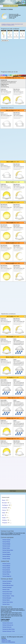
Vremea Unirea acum (8, 623)
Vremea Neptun (6, 596)
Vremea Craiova (6, 564)
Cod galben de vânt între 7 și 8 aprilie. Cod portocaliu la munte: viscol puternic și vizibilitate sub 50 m (12, 25)
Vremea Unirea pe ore (8, 625)
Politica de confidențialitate (8, 642)
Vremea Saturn (6, 600)
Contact (16, 6)
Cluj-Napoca (5, 505)
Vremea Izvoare (6, 546)
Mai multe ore (5, 40)
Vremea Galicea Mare (8, 550)
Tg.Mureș (4, 520)
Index (2, 6)
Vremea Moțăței (6, 544)
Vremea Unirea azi (7, 627)
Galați (3, 513)
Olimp (13, 596)
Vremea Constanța (7, 581)
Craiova (4, 510)
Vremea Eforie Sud (7, 594)
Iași (3, 515)
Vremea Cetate (6, 548)
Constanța (5, 508)
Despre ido (4, 639)
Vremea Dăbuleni (7, 572)
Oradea (4, 518)
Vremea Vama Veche (8, 602)
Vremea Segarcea (7, 576)
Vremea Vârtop (6, 556)
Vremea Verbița (6, 559)
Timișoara (4, 523)
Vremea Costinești (7, 587)
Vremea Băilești (6, 566)
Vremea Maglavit (7, 554)
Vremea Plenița (6, 542)
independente (8, 617)
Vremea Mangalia (7, 598)
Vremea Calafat (6, 568)
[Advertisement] (13, 56)
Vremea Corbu (6, 590)
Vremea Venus (6, 604)
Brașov (4, 500)
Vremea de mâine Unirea (8, 629)
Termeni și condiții (6, 641)
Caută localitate (6, 6)
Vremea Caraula (6, 540)
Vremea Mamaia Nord (8, 585)
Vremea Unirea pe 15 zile (9, 631)
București (4, 503)
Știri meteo (12, 6)
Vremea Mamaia (6, 583)
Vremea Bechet (6, 570)
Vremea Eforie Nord (7, 592)
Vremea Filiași (6, 574)
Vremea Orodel (6, 552)
